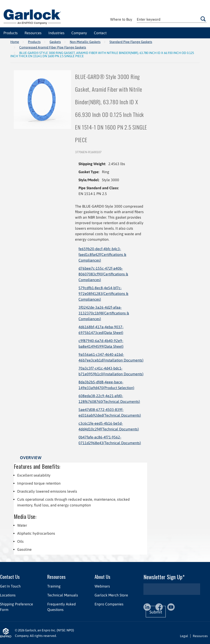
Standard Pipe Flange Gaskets (131, 42)
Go (203, 19)
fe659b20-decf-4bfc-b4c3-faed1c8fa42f (102, 254)
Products (34, 42)
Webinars (102, 586)
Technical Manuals (63, 595)
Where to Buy (121, 19)
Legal (184, 636)
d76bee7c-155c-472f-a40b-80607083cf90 (103, 274)
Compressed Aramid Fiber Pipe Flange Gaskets (53, 47)
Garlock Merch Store (111, 595)
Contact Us (10, 576)
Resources (56, 576)
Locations (8, 595)
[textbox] (172, 19)
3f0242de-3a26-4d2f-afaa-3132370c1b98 (104, 313)
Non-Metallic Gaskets (85, 42)
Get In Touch (10, 586)
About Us (102, 576)
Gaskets (55, 42)
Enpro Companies (109, 604)
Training (54, 586)
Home (15, 42)
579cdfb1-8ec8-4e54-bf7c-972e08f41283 (103, 294)
